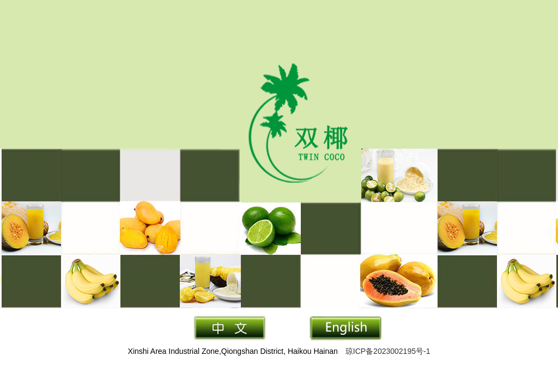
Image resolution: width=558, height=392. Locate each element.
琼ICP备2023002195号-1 (388, 351)
